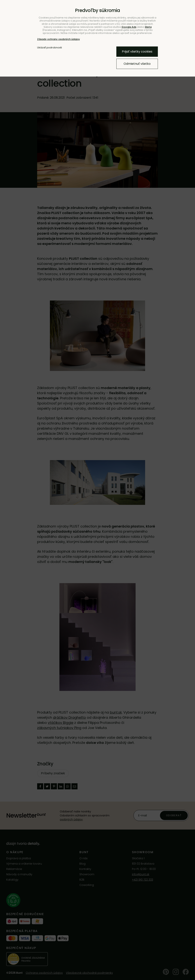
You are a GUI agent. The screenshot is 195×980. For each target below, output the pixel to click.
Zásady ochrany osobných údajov (58, 39)
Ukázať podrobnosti (50, 48)
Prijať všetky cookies (137, 52)
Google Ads (129, 27)
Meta (148, 27)
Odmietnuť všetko (137, 64)
